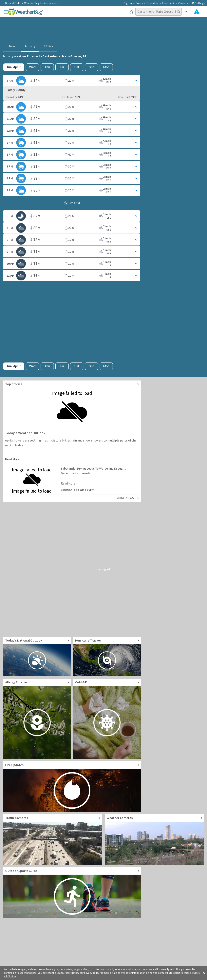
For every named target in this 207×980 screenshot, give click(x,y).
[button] (204, 973)
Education (153, 3)
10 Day (48, 46)
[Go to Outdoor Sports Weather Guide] (72, 893)
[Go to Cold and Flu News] (107, 719)
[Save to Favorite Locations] (132, 12)
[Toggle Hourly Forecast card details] (72, 81)
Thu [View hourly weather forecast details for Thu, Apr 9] (47, 67)
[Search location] (158, 12)
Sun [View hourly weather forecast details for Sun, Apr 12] (92, 67)
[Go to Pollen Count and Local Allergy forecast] (37, 719)
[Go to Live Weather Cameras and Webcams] (154, 840)
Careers (183, 3)
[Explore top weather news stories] (72, 384)
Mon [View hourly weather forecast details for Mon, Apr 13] (106, 67)
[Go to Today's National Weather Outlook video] (37, 657)
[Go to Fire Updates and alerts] (72, 787)
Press (139, 3)
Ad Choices (10, 977)
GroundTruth (13, 3)
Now (12, 46)
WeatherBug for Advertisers (41, 3)
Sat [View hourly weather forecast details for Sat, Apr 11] (77, 67)
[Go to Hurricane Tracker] (107, 657)
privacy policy (92, 973)
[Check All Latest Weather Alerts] (197, 12)
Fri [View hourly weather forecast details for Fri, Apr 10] (62, 67)
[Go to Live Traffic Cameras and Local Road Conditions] (53, 840)
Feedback (168, 3)
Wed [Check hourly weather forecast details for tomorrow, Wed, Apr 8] (32, 67)
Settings (199, 3)
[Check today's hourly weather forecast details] (14, 67)
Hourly (30, 46)
